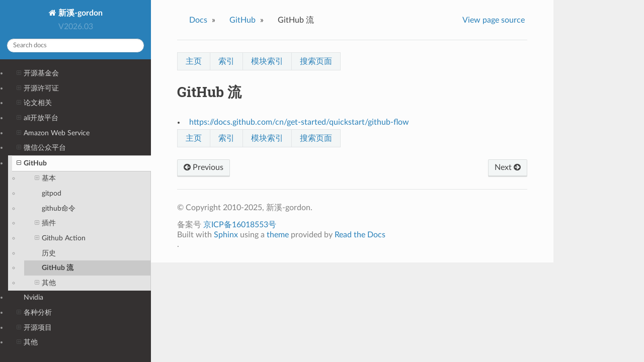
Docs (198, 20)
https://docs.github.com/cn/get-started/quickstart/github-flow (299, 122)
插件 (45, 223)
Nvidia (33, 297)
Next (508, 167)
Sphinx (226, 235)
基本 (45, 178)
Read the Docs (360, 235)
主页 (194, 61)
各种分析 (34, 313)
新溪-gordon (79, 13)
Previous (204, 167)
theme (278, 235)
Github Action (60, 238)
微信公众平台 (41, 148)
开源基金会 (38, 73)
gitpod (52, 193)
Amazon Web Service (53, 133)
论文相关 (34, 103)
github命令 (59, 208)
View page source (494, 20)
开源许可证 (38, 88)
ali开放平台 (37, 118)
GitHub (32, 163)
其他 (45, 283)
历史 (49, 253)
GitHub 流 (58, 268)
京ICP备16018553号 (240, 225)
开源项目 (34, 328)
